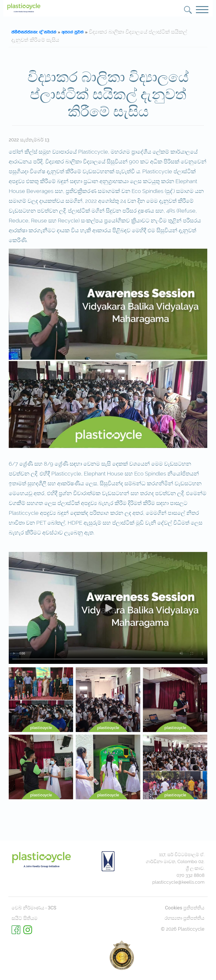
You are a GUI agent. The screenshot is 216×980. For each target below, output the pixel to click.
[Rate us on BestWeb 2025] (122, 955)
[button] (188, 10)
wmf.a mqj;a (73, 32)
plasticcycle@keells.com (178, 882)
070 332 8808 (190, 875)
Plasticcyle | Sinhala (34, 32)
